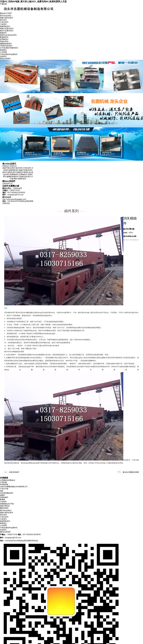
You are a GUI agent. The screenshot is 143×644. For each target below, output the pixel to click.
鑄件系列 (3, 20)
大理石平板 (4, 489)
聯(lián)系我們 (5, 59)
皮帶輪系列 (4, 39)
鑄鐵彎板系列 (5, 26)
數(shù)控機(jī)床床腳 (131, 472)
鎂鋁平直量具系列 (7, 31)
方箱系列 (3, 24)
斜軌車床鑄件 (14, 472)
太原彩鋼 (3, 482)
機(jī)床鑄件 (4, 508)
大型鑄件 (3, 502)
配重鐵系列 (4, 37)
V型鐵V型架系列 (6, 46)
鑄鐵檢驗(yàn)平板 (7, 504)
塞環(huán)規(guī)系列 (8, 35)
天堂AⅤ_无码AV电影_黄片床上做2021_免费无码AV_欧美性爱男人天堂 (33, 1)
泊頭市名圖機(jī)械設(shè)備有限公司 (14, 487)
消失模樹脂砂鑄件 (7, 493)
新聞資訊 (3, 50)
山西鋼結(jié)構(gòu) (8, 480)
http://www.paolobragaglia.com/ (14, 199)
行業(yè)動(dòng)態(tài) (9, 54)
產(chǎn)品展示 (6, 16)
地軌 (2, 491)
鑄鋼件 (3, 495)
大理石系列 (4, 22)
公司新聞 (3, 52)
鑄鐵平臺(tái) (5, 506)
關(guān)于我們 (6, 13)
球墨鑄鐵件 (4, 497)
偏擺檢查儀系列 (6, 44)
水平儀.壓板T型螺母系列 (9, 48)
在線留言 (3, 56)
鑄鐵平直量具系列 (7, 29)
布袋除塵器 (4, 484)
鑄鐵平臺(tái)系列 (6, 18)
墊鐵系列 (3, 33)
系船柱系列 (4, 41)
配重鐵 (3, 499)
